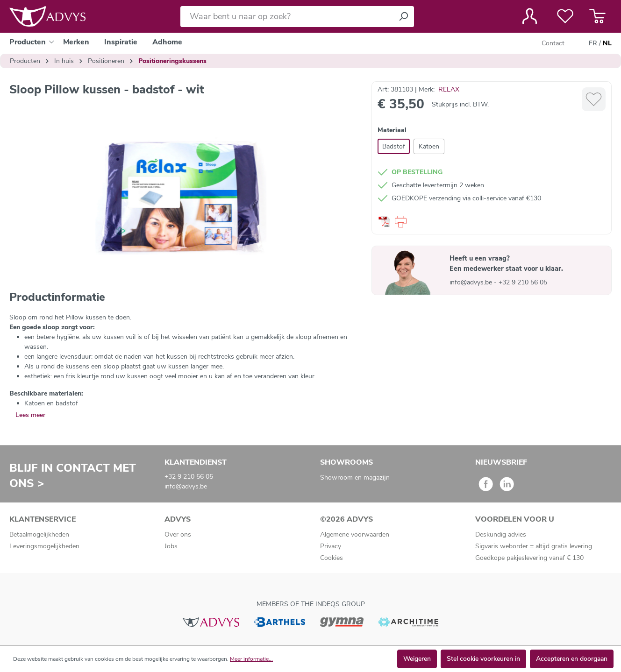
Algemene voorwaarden (355, 534)
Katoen (429, 146)
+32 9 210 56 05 (523, 282)
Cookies (332, 558)
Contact (553, 43)
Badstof (394, 146)
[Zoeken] (403, 17)
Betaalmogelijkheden (39, 534)
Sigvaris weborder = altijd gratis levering (534, 546)
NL (607, 43)
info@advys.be (472, 282)
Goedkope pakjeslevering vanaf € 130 (529, 558)
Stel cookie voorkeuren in (483, 659)
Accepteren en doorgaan (572, 659)
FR (593, 43)
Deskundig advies (501, 534)
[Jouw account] (530, 16)
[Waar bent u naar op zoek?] (287, 17)
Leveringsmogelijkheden (44, 546)
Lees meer (30, 415)
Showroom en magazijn (355, 477)
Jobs (171, 546)
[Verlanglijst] (565, 16)
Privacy (331, 546)
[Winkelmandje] (597, 16)
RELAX (449, 89)
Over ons (178, 534)
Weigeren (417, 659)
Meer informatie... (251, 659)
